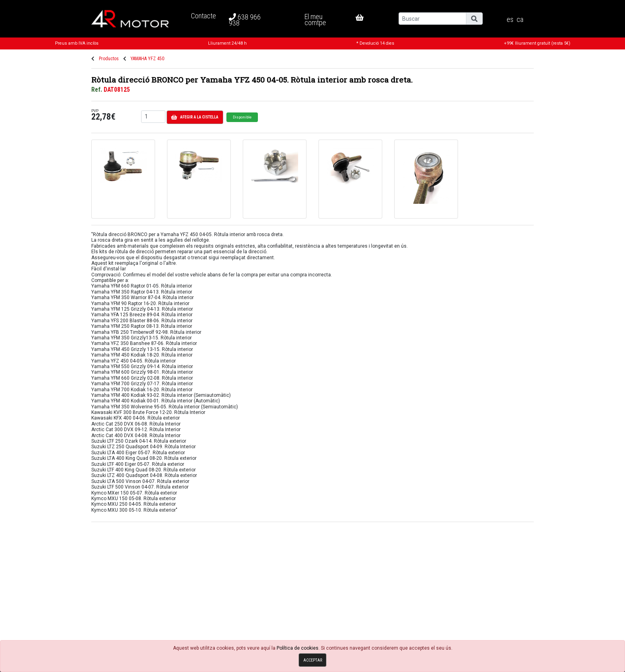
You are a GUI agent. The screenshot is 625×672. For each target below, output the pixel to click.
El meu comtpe (315, 19)
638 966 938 (245, 20)
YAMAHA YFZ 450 (147, 59)
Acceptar (313, 660)
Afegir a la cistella (195, 117)
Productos (109, 59)
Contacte (203, 16)
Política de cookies (298, 648)
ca (520, 20)
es (510, 20)
